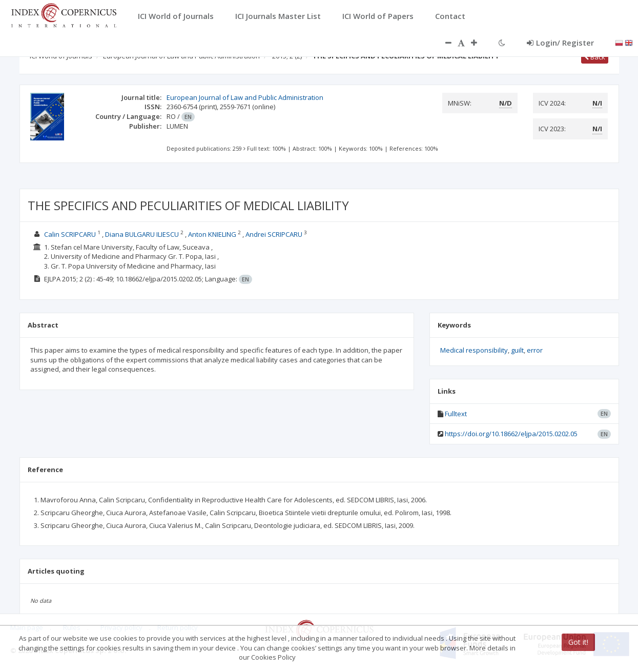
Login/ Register (560, 43)
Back (595, 57)
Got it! (578, 642)
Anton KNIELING (212, 234)
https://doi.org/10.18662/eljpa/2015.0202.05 (511, 434)
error (535, 350)
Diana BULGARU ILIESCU (142, 234)
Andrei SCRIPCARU (274, 234)
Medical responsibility (474, 350)
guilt (517, 350)
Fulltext (456, 414)
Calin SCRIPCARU (70, 234)
